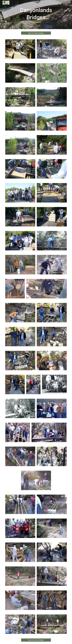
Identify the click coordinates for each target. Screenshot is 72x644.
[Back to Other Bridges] (36, 33)
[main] (36, 15)
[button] (70, 3)
